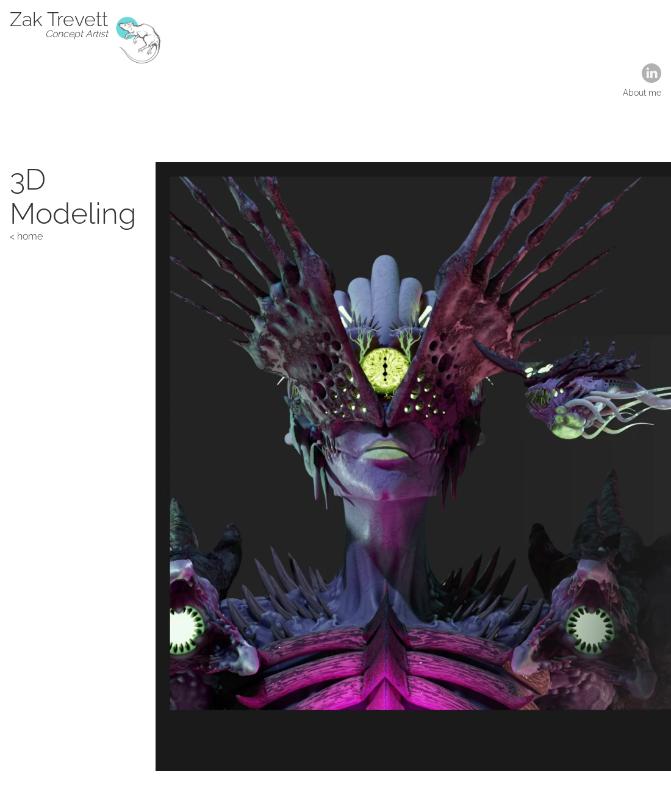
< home (26, 236)
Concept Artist (77, 34)
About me (642, 93)
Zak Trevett (59, 19)
